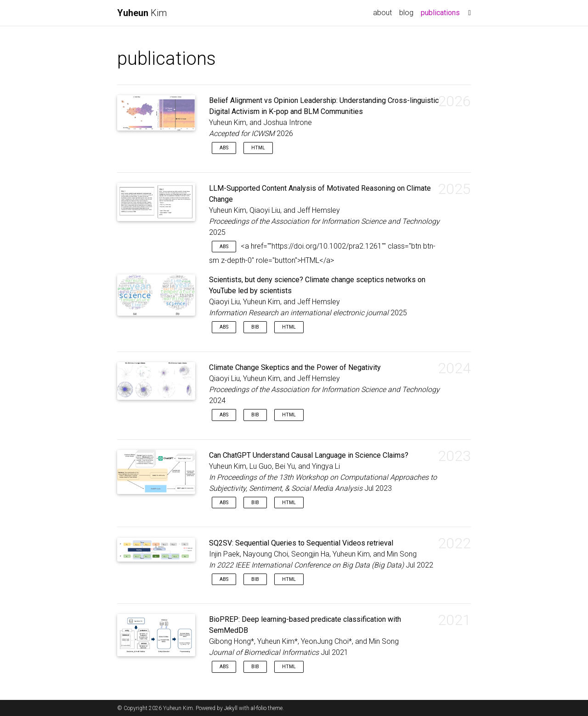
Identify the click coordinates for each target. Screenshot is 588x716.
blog (406, 13)
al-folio (259, 708)
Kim (142, 13)
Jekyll (231, 708)
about (382, 13)
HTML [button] (258, 148)
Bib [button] (255, 327)
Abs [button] (224, 148)
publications (442, 12)
